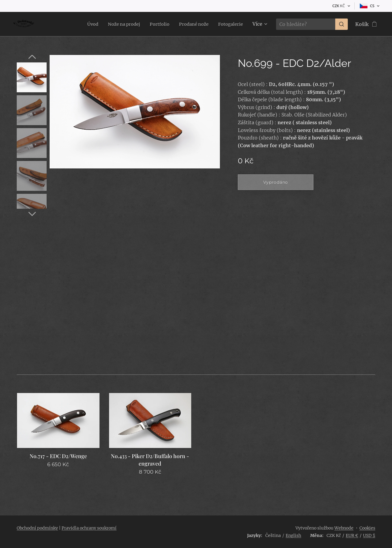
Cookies (367, 528)
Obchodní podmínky (37, 528)
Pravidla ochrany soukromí (89, 528)
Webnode (344, 528)
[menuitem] (84, 24)
